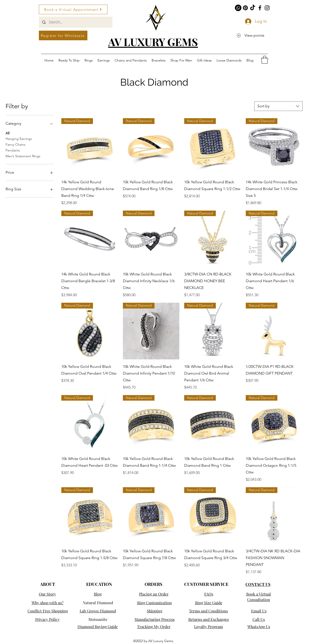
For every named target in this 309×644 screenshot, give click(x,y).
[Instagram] (267, 8)
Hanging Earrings (19, 138)
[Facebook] (260, 8)
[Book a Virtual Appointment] (73, 9)
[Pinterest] (245, 8)
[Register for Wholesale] (63, 35)
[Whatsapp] (238, 8)
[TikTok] (253, 8)
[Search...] (75, 22)
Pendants (13, 150)
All (7, 133)
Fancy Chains (15, 144)
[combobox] (278, 106)
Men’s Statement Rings (23, 156)
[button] (265, 60)
